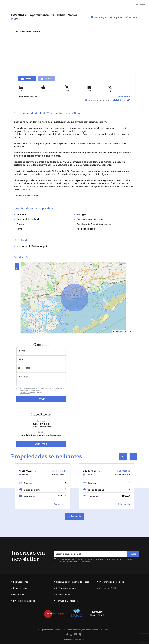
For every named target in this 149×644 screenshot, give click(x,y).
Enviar (41, 399)
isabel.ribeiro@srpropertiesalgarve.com (41, 435)
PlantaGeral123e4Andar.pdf (32, 246)
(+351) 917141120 (41, 424)
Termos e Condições (67, 601)
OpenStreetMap (120, 331)
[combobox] (19, 368)
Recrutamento (21, 582)
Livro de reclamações (24, 601)
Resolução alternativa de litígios (73, 582)
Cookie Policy (63, 595)
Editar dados (20, 595)
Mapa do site (20, 588)
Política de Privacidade (67, 562)
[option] (43, 486)
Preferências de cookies (112, 582)
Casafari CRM (80, 640)
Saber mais (41, 444)
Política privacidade (66, 588)
